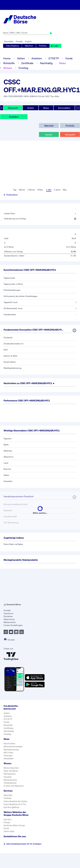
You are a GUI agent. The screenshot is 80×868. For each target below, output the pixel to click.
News (62, 63)
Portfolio (43, 46)
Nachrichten (9, 744)
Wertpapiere (10, 774)
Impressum (8, 613)
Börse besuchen (11, 768)
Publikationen (10, 783)
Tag (15, 190)
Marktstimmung (11, 750)
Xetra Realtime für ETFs (15, 804)
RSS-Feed (8, 753)
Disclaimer (8, 616)
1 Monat (31, 190)
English (28, 41)
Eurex (6, 828)
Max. (65, 190)
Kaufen (49, 135)
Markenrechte (10, 622)
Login (54, 46)
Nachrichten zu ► (29, 383)
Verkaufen (70, 135)
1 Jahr (49, 190)
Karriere (7, 819)
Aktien (21, 58)
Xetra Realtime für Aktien (15, 801)
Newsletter (9, 41)
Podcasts (8, 756)
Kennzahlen (64, 108)
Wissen (8, 68)
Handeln (8, 777)
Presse (7, 822)
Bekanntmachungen (13, 746)
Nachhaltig (46, 63)
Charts (31, 108)
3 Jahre (57, 190)
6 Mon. (40, 190)
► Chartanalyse (11, 195)
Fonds (69, 58)
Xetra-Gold (9, 831)
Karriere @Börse (11, 807)
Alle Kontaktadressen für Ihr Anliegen (22, 844)
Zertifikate (27, 63)
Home (7, 58)
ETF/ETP (54, 58)
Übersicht (13, 108)
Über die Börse (11, 771)
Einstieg (23, 68)
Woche (22, 190)
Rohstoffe (9, 63)
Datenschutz (9, 619)
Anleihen (37, 58)
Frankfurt (14, 117)
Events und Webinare (14, 786)
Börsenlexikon (10, 780)
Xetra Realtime (12, 46)
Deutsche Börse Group (14, 825)
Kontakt (19, 41)
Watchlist (29, 46)
